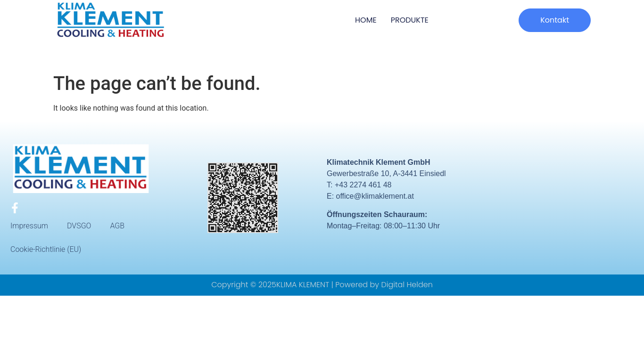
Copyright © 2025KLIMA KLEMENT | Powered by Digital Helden (322, 285)
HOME (366, 20)
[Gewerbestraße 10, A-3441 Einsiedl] (560, 198)
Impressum (29, 226)
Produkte (410, 20)
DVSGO (79, 226)
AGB (117, 226)
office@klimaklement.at (375, 196)
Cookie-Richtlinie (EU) (46, 249)
